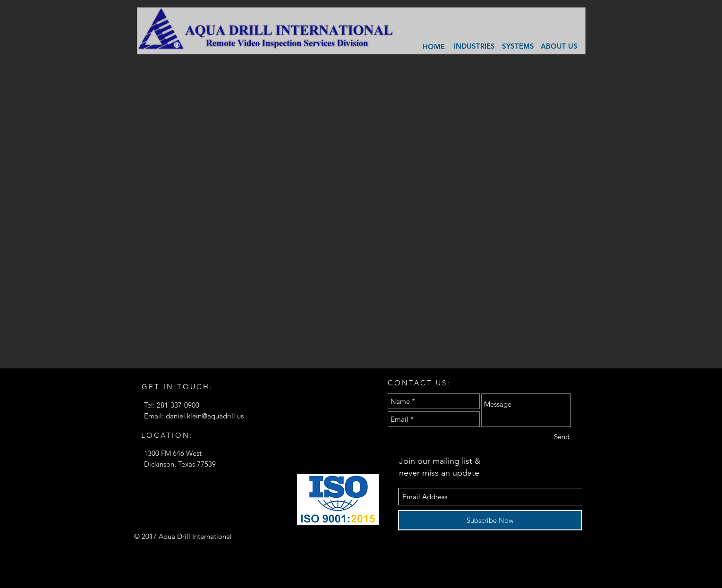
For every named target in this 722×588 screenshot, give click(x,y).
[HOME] (434, 46)
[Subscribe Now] (490, 520)
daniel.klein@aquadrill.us (205, 416)
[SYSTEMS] (518, 46)
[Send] (562, 437)
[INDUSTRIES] (475, 46)
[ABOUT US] (559, 46)
